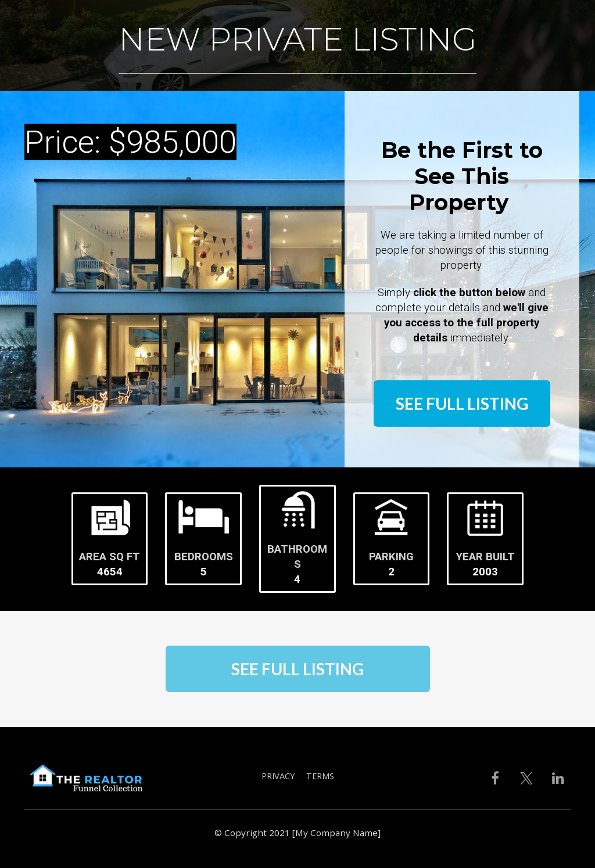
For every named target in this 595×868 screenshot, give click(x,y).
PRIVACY (278, 776)
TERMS (320, 776)
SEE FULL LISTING (462, 404)
